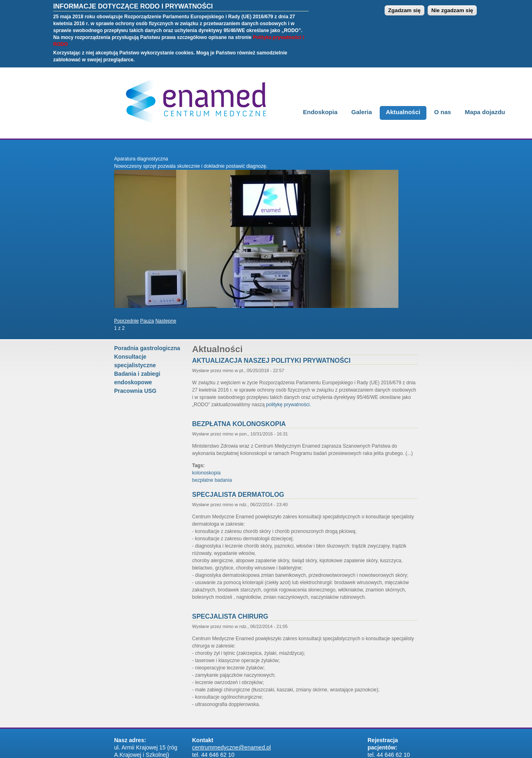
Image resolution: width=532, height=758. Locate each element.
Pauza (147, 321)
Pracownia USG (135, 391)
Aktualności (403, 112)
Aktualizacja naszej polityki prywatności (271, 361)
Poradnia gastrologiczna (147, 348)
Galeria (362, 112)
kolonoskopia (206, 473)
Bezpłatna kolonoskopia (239, 424)
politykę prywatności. (289, 405)
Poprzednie (127, 321)
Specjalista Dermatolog (238, 495)
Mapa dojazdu (485, 112)
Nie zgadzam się (452, 6)
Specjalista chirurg (230, 616)
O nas (443, 112)
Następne (165, 321)
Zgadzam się (404, 6)
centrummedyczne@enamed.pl (231, 747)
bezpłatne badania (212, 480)
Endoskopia (320, 112)
